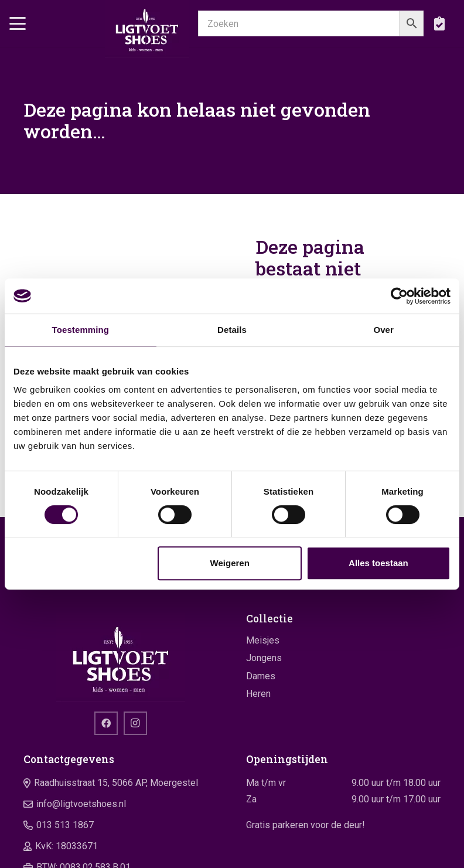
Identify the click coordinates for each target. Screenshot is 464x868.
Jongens (264, 658)
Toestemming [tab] (81, 330)
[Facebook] (106, 723)
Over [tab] (383, 330)
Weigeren (230, 563)
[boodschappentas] (439, 23)
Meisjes (263, 640)
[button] (18, 23)
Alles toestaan (378, 563)
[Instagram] (135, 723)
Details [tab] (232, 330)
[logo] (147, 29)
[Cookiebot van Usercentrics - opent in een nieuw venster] (399, 296)
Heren (258, 694)
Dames (261, 676)
